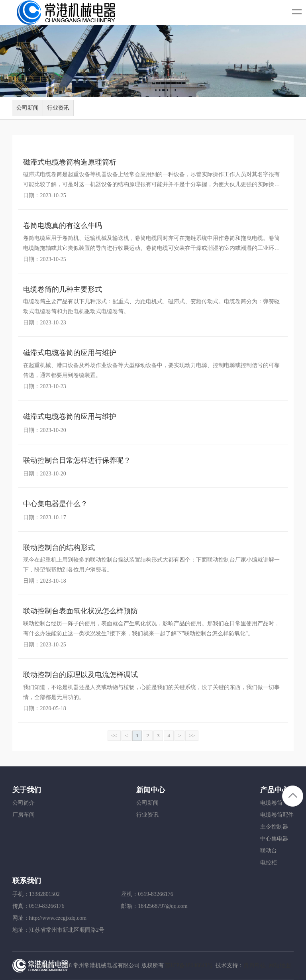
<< (114, 735)
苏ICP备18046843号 (189, 965)
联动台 (269, 851)
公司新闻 (27, 108)
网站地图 (280, 965)
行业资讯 (58, 108)
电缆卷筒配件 (277, 815)
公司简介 (24, 803)
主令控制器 (274, 827)
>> (192, 735)
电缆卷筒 (271, 803)
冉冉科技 (255, 965)
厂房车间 (24, 815)
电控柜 (269, 863)
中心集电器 (274, 839)
